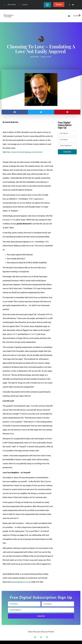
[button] (69, 15)
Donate (59, 4)
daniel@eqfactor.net (21, 581)
